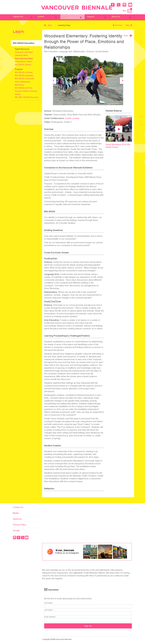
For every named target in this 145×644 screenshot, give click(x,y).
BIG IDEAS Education (24, 43)
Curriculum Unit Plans (24, 52)
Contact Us (18, 507)
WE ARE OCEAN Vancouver (27, 97)
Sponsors (17, 519)
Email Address (50, 617)
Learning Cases (21, 55)
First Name (48, 603)
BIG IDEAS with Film (24, 88)
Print (128, 36)
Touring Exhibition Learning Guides (26, 93)
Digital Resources (22, 49)
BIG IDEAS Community (25, 79)
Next (129, 25)
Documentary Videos (23, 61)
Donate (16, 530)
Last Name (48, 610)
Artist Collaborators (23, 82)
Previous (118, 25)
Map (127, 10)
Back (48, 25)
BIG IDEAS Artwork (23, 65)
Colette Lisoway (72, 118)
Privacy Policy (20, 525)
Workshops (19, 85)
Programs (19, 69)
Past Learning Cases (24, 58)
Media (16, 513)
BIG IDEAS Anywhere (24, 75)
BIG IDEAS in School (24, 72)
